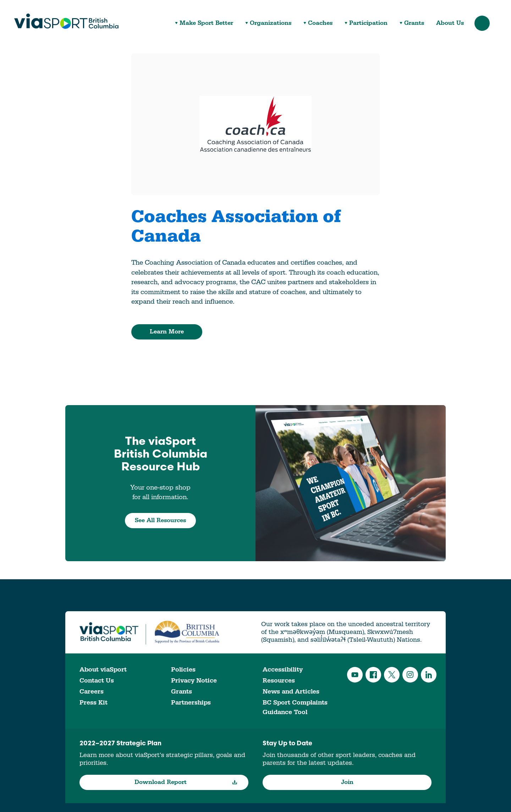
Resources (279, 681)
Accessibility (283, 670)
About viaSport (103, 670)
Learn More (167, 332)
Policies (183, 670)
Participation (368, 23)
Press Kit (94, 703)
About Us (450, 23)
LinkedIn (429, 675)
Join (347, 782)
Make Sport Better (206, 23)
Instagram (410, 675)
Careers (92, 692)
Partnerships (191, 703)
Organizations (271, 23)
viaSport (66, 21)
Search (482, 23)
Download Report (186, 782)
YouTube (355, 675)
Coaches (320, 23)
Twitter (392, 675)
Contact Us (97, 681)
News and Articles (291, 692)
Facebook (373, 675)
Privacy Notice (194, 681)
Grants (414, 23)
